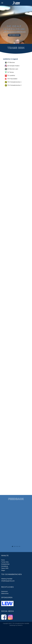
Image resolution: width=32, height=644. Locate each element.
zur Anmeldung (13, 35)
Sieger (3, 570)
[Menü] (2, 3)
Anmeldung (5, 566)
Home (3, 560)
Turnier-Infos (5, 562)
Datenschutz (5, 593)
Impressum (4, 591)
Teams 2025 (5, 568)
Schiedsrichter (5, 564)
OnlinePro (20, 625)
